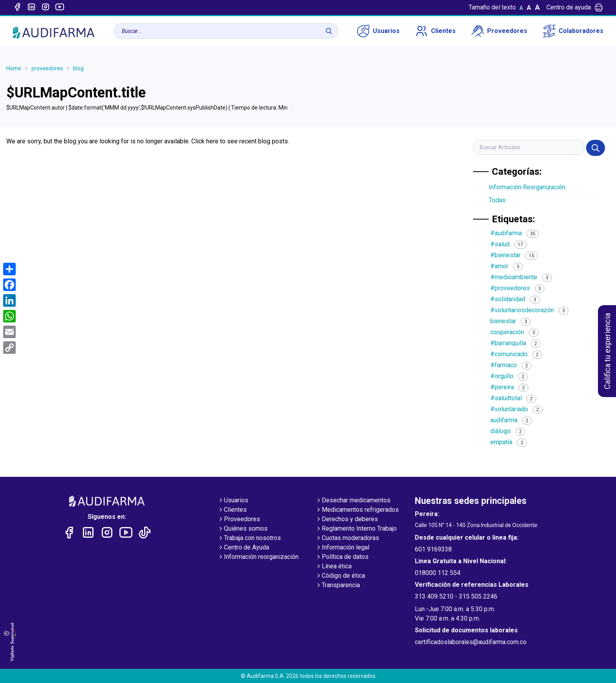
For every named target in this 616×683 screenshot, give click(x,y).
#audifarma (515, 233)
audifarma (511, 420)
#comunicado (516, 354)
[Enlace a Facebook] (17, 7)
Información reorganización (258, 557)
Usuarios (378, 31)
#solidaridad (515, 299)
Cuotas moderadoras (347, 538)
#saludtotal (513, 398)
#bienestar (514, 255)
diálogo (508, 431)
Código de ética (340, 576)
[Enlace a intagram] (46, 7)
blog (78, 68)
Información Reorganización (527, 187)
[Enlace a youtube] (60, 7)
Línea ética (334, 567)
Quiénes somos (243, 529)
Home (14, 68)
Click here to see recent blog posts (240, 141)
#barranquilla (515, 343)
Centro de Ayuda (243, 548)
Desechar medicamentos (353, 501)
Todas (497, 200)
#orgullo (509, 376)
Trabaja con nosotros (249, 538)
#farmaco (511, 365)
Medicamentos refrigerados (357, 510)
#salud (509, 244)
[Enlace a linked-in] (31, 7)
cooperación (514, 332)
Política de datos (342, 557)
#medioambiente (521, 277)
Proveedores (499, 31)
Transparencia (338, 586)
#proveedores (517, 288)
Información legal (342, 548)
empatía (509, 442)
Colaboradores (573, 31)
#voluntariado (516, 409)
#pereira (509, 387)
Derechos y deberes (347, 520)
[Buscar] (329, 31)
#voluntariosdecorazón (529, 310)
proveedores (47, 68)
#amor (507, 266)
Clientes (435, 31)
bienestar (511, 321)
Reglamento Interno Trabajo (356, 529)
